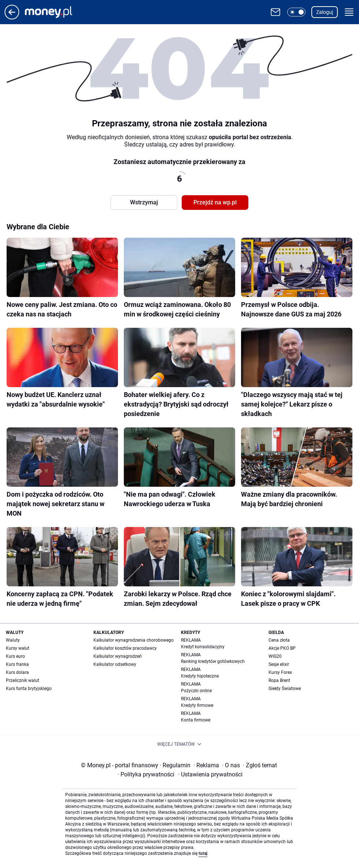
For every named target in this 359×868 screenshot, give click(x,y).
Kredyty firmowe (197, 705)
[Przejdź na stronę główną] (12, 17)
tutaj (203, 853)
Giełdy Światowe (285, 689)
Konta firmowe (196, 720)
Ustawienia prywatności (210, 774)
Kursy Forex (280, 672)
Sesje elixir (279, 664)
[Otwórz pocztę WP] (275, 12)
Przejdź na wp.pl (215, 202)
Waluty (13, 640)
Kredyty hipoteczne (200, 676)
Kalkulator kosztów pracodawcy (125, 648)
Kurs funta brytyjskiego (29, 689)
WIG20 (275, 656)
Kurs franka (17, 664)
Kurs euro (15, 656)
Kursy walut (18, 648)
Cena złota (279, 640)
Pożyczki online (196, 691)
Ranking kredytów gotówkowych (213, 661)
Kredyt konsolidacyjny (203, 647)
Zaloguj (325, 12)
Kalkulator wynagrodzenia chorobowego (134, 640)
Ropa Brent (279, 680)
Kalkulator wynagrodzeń (118, 656)
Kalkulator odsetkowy (115, 664)
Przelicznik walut (23, 680)
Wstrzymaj (144, 202)
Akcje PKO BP (282, 648)
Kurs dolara (17, 672)
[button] (296, 12)
